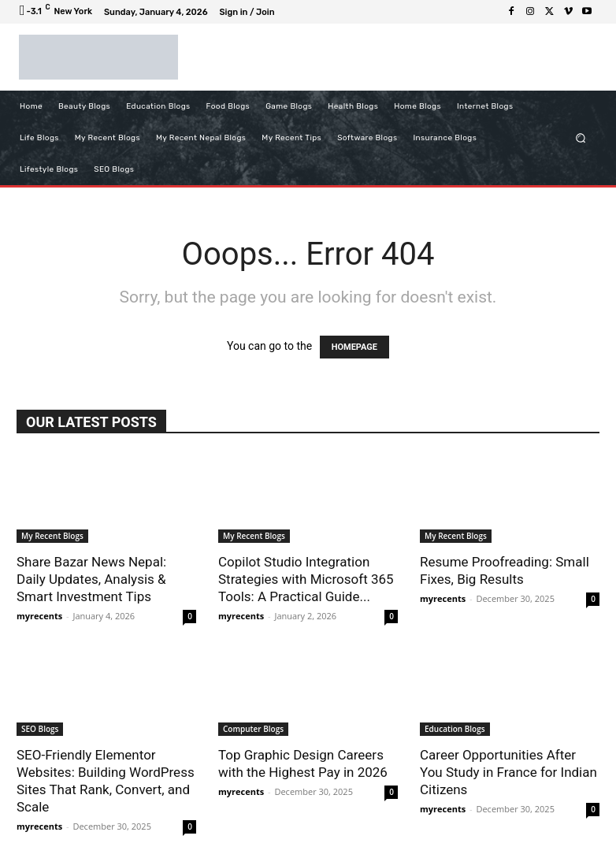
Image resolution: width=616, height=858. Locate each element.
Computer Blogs (253, 729)
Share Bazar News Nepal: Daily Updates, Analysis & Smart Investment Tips (91, 579)
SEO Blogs (40, 729)
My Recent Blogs (52, 536)
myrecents (39, 616)
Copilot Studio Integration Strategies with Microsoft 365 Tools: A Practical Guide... (306, 579)
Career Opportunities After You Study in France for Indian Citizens (508, 772)
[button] (581, 137)
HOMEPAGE (354, 347)
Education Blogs (455, 729)
